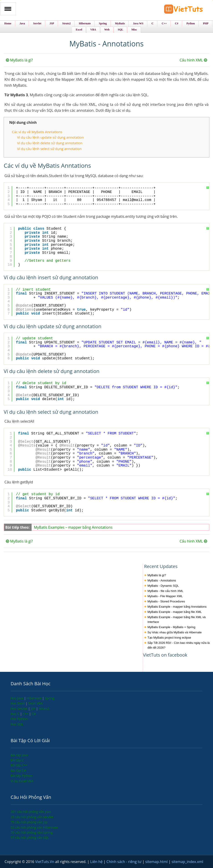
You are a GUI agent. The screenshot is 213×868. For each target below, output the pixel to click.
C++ (26, 714)
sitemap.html (157, 862)
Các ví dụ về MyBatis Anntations (37, 132)
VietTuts (183, 10)
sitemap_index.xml (187, 862)
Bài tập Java (19, 755)
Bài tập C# (18, 770)
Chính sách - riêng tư (124, 862)
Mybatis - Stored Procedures (166, 601)
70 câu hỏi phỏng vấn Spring (32, 832)
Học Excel (18, 703)
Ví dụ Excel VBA (22, 781)
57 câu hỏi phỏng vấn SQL (30, 838)
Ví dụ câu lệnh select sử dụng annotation (49, 149)
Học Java (17, 698)
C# (34, 714)
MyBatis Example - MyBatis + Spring (172, 627)
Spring (50, 698)
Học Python (19, 719)
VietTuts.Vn (45, 862)
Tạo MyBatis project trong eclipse (169, 638)
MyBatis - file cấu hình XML (165, 591)
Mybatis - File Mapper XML (165, 596)
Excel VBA (35, 703)
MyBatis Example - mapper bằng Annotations (177, 607)
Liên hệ (97, 862)
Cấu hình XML (193, 60)
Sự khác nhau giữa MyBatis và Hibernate (175, 632)
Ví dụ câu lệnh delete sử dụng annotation (50, 143)
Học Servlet (19, 709)
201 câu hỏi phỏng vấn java (31, 812)
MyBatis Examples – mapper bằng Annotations (73, 527)
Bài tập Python (21, 776)
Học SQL (17, 724)
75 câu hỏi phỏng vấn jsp (29, 822)
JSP (34, 709)
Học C (15, 714)
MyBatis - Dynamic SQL (163, 586)
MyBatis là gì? (19, 60)
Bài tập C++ (19, 765)
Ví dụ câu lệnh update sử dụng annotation (50, 137)
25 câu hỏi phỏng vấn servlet (32, 817)
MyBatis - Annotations (162, 580)
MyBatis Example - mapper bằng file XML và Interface (177, 619)
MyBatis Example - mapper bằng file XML (175, 612)
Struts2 (44, 709)
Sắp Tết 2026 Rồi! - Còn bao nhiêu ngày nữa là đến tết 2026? (179, 645)
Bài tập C (17, 760)
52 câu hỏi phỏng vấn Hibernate (34, 827)
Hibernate (34, 698)
